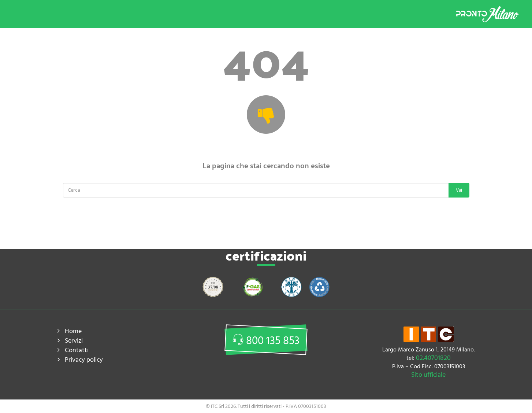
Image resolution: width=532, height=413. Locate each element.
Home (73, 331)
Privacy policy (84, 360)
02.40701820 (433, 358)
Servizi (74, 341)
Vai (459, 190)
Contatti (77, 350)
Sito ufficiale (428, 375)
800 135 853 (266, 341)
